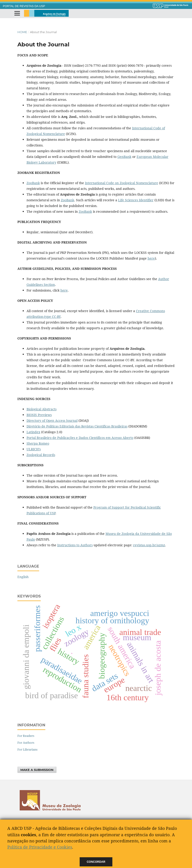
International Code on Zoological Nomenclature (122, 183)
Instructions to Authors (75, 545)
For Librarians (27, 749)
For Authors (26, 743)
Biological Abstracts (42, 409)
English (23, 577)
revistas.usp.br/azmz (149, 545)
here (151, 258)
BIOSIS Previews (39, 415)
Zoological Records (41, 455)
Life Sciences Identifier (136, 200)
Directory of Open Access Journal (52, 421)
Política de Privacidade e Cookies (40, 847)
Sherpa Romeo (38, 443)
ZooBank (33, 183)
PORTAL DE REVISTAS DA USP (24, 6)
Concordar (96, 862)
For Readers (26, 736)
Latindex (33, 432)
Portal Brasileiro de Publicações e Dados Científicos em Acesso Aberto (80, 438)
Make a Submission (37, 770)
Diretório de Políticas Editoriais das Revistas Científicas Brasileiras (77, 426)
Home (22, 32)
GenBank (124, 157)
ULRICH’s (34, 449)
